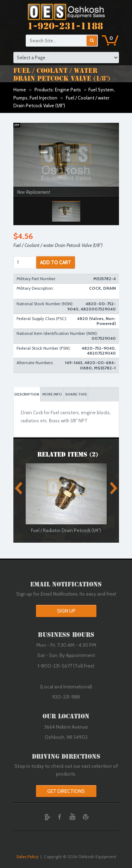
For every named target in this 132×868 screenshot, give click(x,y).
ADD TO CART (56, 262)
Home (20, 90)
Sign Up (66, 611)
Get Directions (66, 791)
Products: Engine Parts (58, 90)
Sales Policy (27, 857)
